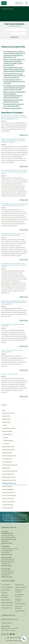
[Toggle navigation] (27, 3)
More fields (14, 37)
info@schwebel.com (12, 619)
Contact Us (19, 3)
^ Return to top (23, 135)
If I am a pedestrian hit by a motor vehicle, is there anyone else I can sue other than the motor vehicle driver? (14, 69)
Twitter (8, 634)
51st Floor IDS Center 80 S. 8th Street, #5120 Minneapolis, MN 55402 (9, 538)
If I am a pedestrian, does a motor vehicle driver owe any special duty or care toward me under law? (14, 75)
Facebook (2, 634)
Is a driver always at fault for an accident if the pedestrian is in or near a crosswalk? (14, 82)
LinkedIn (14, 634)
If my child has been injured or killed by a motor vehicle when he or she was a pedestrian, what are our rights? (14, 88)
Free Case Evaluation (14, 24)
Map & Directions (7, 543)
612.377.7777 (12, 515)
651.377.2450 (5, 553)
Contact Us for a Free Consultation (14, 519)
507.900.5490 (6, 564)
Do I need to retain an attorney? (13, 108)
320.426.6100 (6, 575)
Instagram (5, 634)
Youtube (11, 634)
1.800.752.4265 (23, 515)
